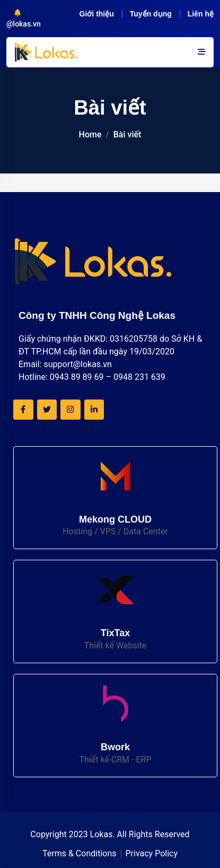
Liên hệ (201, 14)
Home (90, 134)
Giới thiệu (97, 14)
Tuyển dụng (151, 14)
